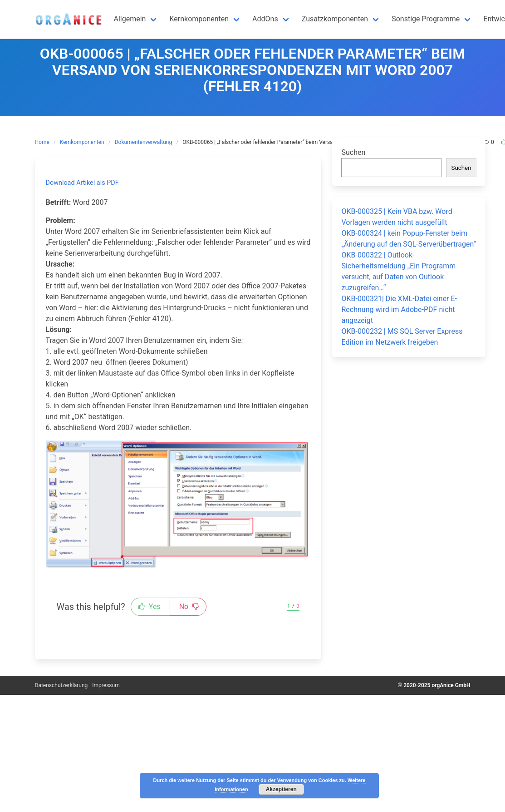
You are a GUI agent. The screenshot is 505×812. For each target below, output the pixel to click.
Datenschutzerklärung (61, 685)
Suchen (353, 152)
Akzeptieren (281, 789)
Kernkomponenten (82, 142)
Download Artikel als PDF (82, 183)
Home (42, 142)
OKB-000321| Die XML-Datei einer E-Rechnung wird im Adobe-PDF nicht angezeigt (399, 309)
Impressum (106, 685)
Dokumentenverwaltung (143, 142)
